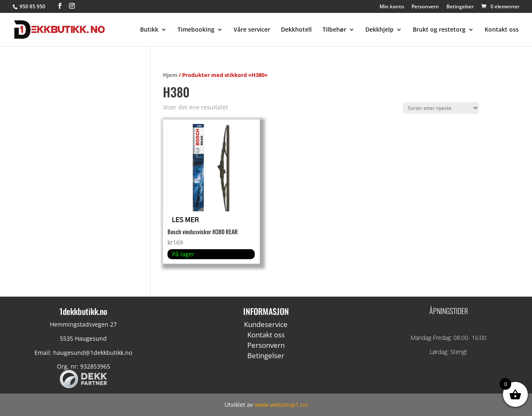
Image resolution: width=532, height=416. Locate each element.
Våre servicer (252, 30)
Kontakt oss (502, 30)
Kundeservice (266, 324)
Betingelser (460, 7)
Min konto (392, 7)
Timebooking (196, 30)
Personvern (425, 7)
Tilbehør (334, 30)
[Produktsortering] (441, 108)
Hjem (170, 75)
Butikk (149, 30)
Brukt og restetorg (439, 30)
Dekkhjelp (379, 30)
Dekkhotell (296, 30)
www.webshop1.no (281, 405)
